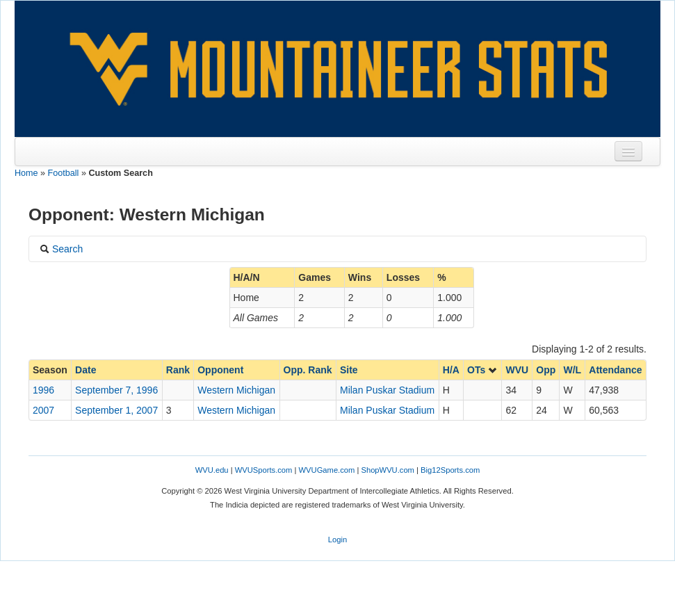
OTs (482, 370)
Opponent (220, 370)
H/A (451, 370)
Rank (178, 370)
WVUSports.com (264, 470)
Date (86, 370)
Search (61, 249)
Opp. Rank (308, 370)
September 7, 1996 (116, 390)
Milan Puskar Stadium (387, 390)
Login (337, 540)
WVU (517, 370)
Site (349, 370)
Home (26, 173)
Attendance (615, 370)
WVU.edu (212, 470)
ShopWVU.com (387, 470)
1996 (43, 390)
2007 (43, 410)
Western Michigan (236, 390)
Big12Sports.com (450, 470)
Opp (546, 370)
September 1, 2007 (116, 410)
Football (64, 173)
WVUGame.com (327, 470)
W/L (572, 370)
